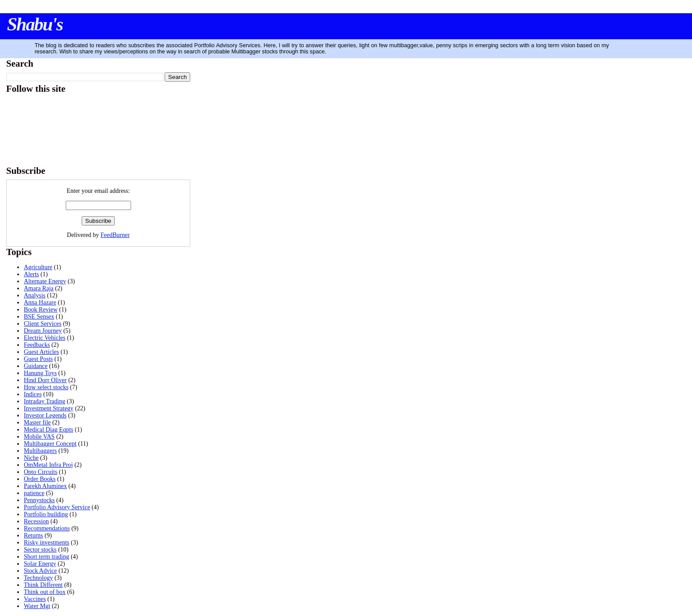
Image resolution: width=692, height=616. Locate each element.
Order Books (40, 479)
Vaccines (35, 599)
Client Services (43, 324)
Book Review (41, 310)
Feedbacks (37, 345)
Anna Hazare (40, 302)
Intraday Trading (45, 401)
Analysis (35, 295)
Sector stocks (40, 550)
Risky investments (47, 543)
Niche (31, 458)
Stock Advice (40, 571)
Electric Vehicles (45, 338)
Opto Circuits (41, 472)
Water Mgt (37, 606)
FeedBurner (115, 235)
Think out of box (45, 592)
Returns (34, 535)
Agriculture (38, 267)
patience (34, 493)
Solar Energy (40, 564)
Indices (33, 394)
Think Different (43, 585)
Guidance (36, 366)
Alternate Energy (45, 281)
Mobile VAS (39, 437)
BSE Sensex (39, 317)
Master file (37, 423)
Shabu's (35, 24)
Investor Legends (45, 415)
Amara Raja (39, 288)
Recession (36, 521)
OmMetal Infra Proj (48, 465)
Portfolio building (46, 514)
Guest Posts (38, 359)
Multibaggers (40, 451)
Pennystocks (39, 500)
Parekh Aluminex (45, 486)
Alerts (31, 274)
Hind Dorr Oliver (45, 380)
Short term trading (47, 557)
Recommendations (47, 528)
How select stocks (46, 387)
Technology (38, 578)
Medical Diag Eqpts (49, 430)
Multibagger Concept (50, 444)
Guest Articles (41, 352)
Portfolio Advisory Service (57, 507)
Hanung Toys (40, 373)
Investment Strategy (49, 408)
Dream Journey (43, 331)
